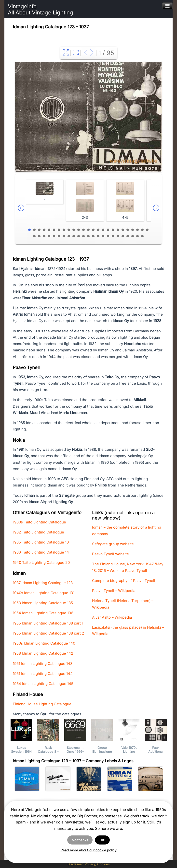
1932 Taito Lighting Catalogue (38, 532)
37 (88, 236)
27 (39, 236)
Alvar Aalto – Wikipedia (112, 617)
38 (93, 236)
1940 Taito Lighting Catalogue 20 (41, 562)
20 (123, 230)
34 (74, 236)
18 (113, 230)
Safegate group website (113, 544)
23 (137, 230)
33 (69, 236)
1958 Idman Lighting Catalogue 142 (43, 653)
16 (103, 230)
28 (44, 236)
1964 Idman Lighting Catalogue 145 (43, 684)
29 (49, 236)
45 (128, 236)
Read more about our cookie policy (89, 850)
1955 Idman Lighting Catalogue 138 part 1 (48, 623)
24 (142, 230)
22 (133, 230)
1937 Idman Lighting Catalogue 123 (43, 583)
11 (79, 230)
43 (118, 236)
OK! (102, 840)
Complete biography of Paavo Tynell (124, 581)
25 (147, 230)
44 (123, 236)
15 (98, 230)
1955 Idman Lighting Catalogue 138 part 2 (48, 633)
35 (79, 236)
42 (113, 236)
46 (133, 236)
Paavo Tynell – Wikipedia (114, 591)
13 (88, 230)
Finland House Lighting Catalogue (42, 704)
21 (128, 230)
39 (98, 236)
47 (137, 236)
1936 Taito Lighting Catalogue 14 (41, 552)
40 (103, 236)
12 (83, 230)
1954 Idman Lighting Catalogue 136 (43, 613)
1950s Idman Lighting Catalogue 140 (44, 643)
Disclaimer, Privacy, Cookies (89, 864)
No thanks (80, 840)
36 (83, 236)
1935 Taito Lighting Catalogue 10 (41, 542)
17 (108, 230)
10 (74, 230)
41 (108, 236)
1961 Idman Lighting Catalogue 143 (43, 664)
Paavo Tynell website (110, 554)
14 (93, 230)
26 (34, 236)
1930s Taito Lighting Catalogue (39, 522)
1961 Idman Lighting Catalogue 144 (43, 674)
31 (59, 236)
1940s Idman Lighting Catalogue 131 (44, 593)
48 (142, 236)
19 (118, 230)
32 (64, 236)
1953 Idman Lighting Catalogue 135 (43, 603)
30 (54, 236)
